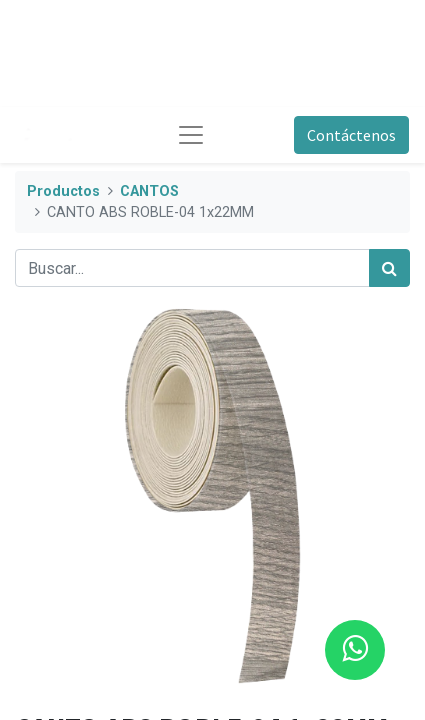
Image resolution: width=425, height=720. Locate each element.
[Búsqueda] (389, 268)
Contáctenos (351, 135)
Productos (63, 191)
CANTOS (149, 191)
